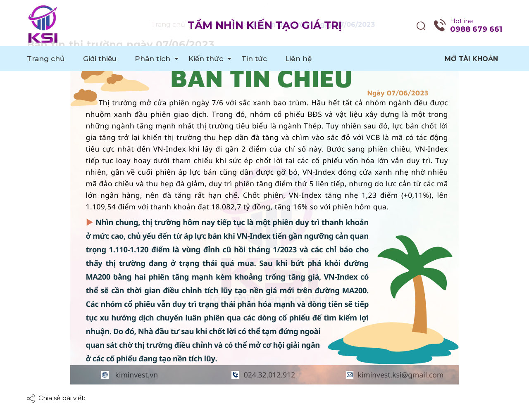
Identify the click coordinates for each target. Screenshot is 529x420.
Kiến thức (206, 59)
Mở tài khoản (471, 59)
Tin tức (254, 59)
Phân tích (153, 59)
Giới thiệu (100, 59)
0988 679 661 (476, 29)
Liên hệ (298, 59)
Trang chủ (46, 59)
